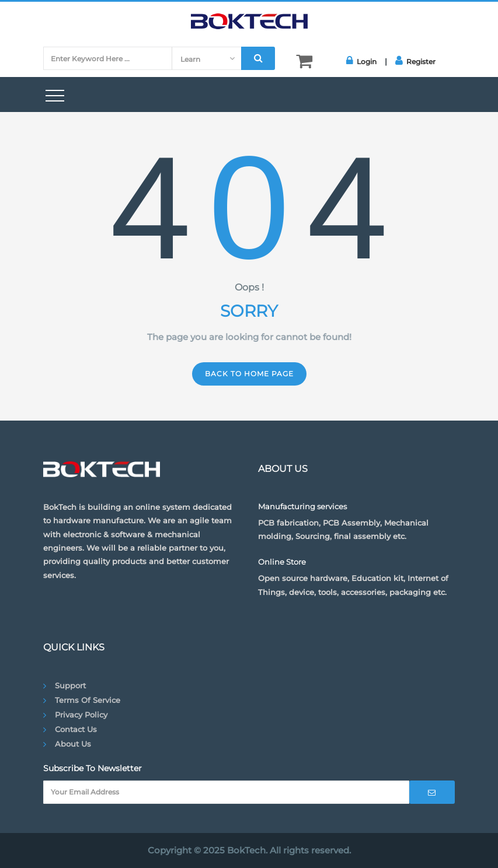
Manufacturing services (302, 506)
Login (361, 61)
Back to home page (249, 374)
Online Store (282, 562)
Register (415, 61)
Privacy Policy (81, 715)
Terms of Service (88, 700)
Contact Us (76, 729)
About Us (73, 744)
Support (70, 685)
